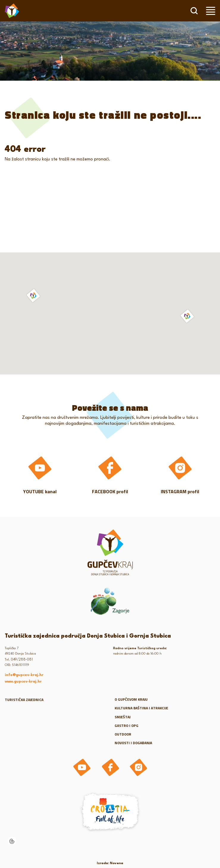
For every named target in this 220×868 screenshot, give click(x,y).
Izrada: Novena (110, 863)
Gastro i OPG (127, 726)
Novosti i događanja (133, 743)
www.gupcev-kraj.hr (23, 682)
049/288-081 (22, 660)
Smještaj (123, 717)
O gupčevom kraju (131, 699)
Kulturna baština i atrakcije (141, 708)
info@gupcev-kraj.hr (24, 675)
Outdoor (123, 734)
